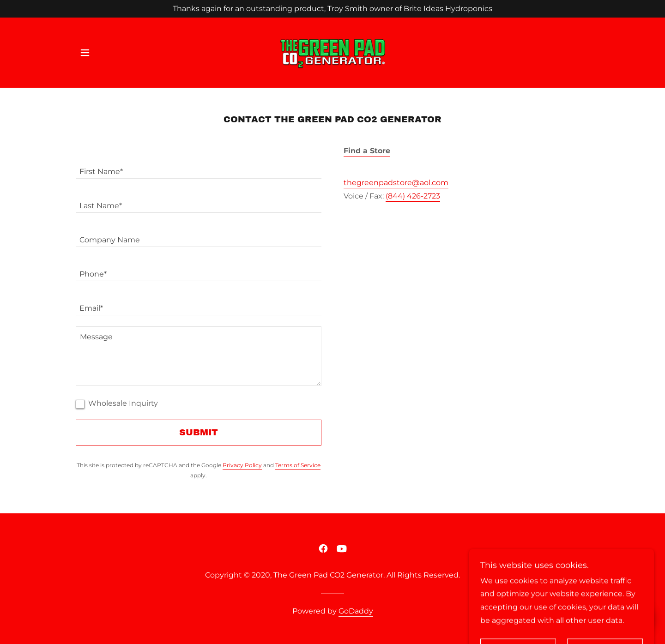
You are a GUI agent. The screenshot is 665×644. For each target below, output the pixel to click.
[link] (332, 52)
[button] (85, 53)
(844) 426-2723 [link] (413, 196)
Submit (199, 432)
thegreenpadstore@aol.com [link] (396, 183)
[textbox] (199, 167)
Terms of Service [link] (298, 465)
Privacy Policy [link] (242, 465)
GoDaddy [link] (356, 611)
